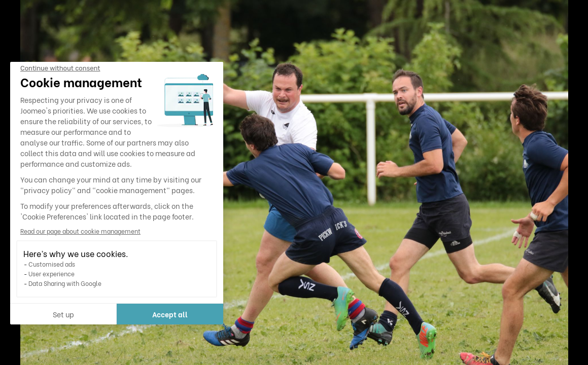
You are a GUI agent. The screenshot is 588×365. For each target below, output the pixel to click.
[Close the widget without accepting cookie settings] (60, 68)
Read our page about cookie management (80, 231)
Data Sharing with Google (65, 283)
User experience (51, 273)
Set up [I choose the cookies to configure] (63, 314)
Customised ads (52, 264)
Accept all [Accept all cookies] (170, 314)
